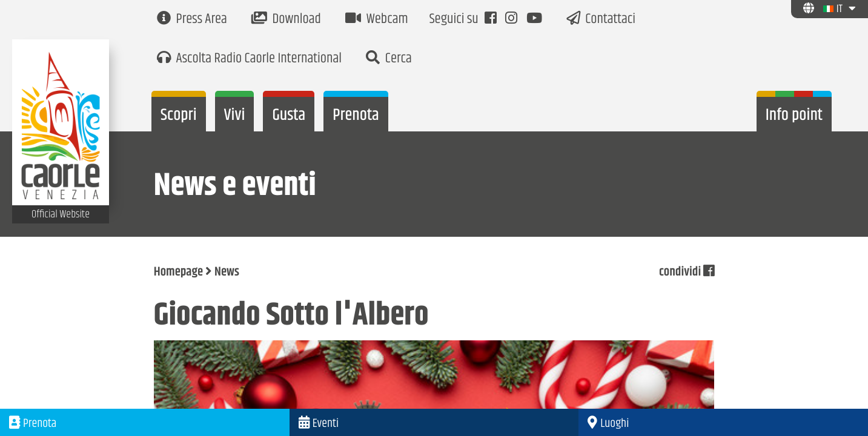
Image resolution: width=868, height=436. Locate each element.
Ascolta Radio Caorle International (249, 59)
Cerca (389, 59)
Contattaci (601, 20)
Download (286, 20)
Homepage (178, 272)
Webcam (377, 20)
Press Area (192, 20)
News (227, 272)
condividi (687, 272)
